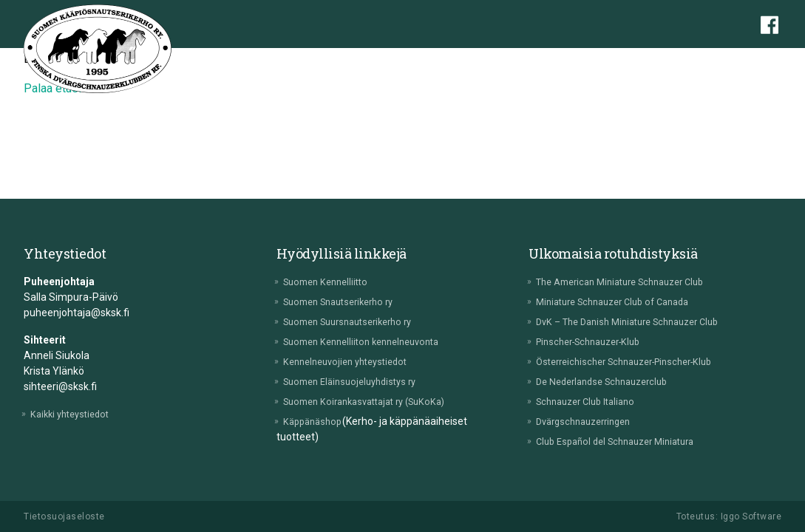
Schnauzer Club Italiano (593, 401)
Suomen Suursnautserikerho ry (359, 321)
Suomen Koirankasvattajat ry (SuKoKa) (377, 401)
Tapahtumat (551, 62)
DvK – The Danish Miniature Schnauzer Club (640, 321)
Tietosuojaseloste (64, 516)
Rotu (308, 62)
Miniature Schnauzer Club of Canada (624, 301)
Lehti (740, 62)
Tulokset (618, 62)
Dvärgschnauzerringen (591, 421)
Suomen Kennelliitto (333, 282)
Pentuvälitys (365, 62)
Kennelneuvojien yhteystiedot (355, 361)
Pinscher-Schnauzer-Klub (598, 341)
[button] (774, 65)
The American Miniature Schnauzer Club (633, 282)
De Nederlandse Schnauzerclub (611, 381)
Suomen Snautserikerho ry (349, 301)
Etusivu (206, 62)
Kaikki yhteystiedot (77, 414)
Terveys (431, 62)
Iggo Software (751, 516)
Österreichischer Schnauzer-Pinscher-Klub (637, 361)
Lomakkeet (683, 62)
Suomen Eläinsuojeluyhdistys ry (360, 381)
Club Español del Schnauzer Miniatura (626, 441)
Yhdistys (261, 62)
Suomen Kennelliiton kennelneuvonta (373, 341)
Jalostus (485, 62)
